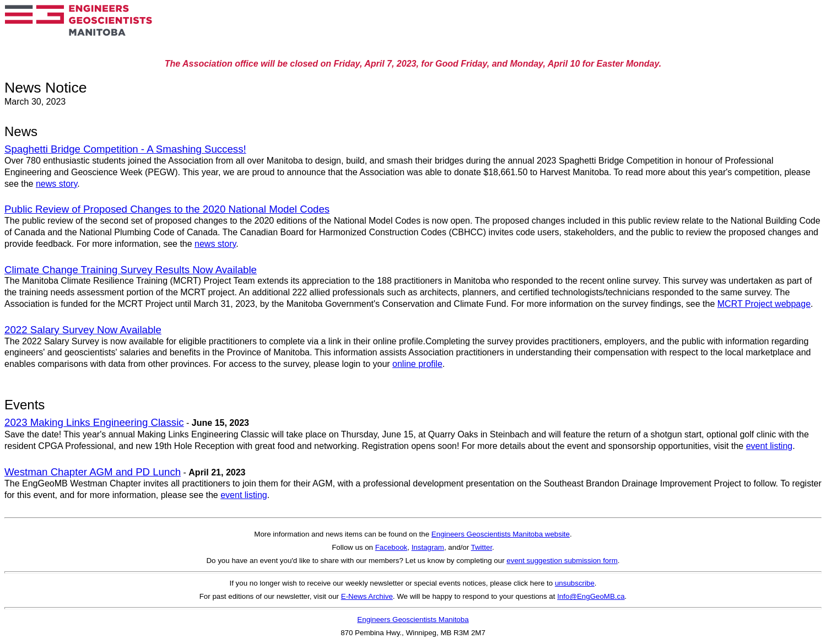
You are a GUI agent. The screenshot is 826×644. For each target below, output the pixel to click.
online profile (417, 364)
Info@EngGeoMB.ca (591, 596)
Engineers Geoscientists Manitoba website (501, 534)
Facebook (392, 547)
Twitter (482, 547)
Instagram (428, 547)
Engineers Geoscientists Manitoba (413, 619)
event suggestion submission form (562, 561)
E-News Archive (367, 596)
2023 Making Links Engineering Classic (94, 422)
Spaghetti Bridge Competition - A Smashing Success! (125, 149)
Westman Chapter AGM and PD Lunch (93, 472)
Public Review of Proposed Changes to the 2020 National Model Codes (167, 209)
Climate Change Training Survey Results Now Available (131, 270)
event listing (770, 446)
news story (56, 184)
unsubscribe (575, 583)
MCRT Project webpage (764, 304)
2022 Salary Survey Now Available (83, 330)
